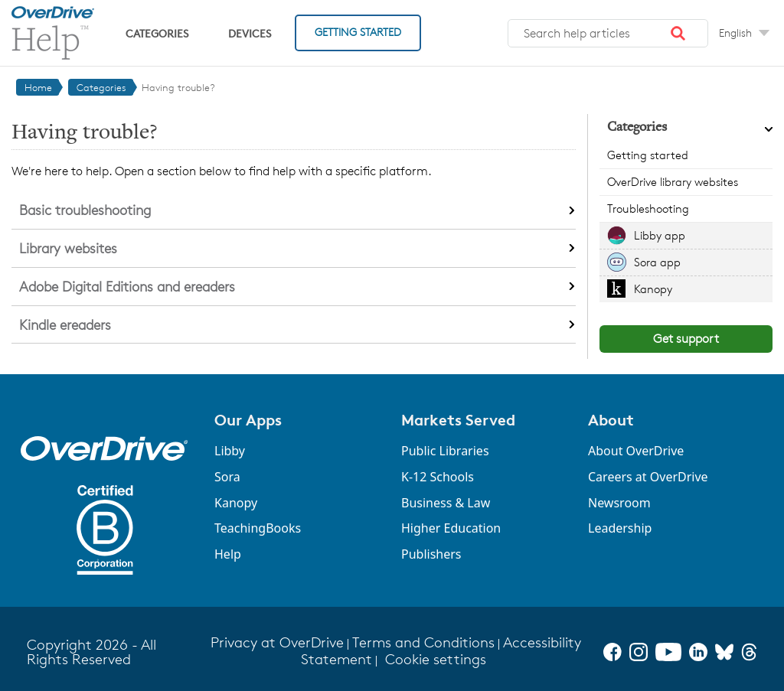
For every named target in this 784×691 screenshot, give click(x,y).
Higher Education (451, 528)
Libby (230, 451)
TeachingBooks (258, 528)
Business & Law (446, 503)
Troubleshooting (648, 209)
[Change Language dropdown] (744, 33)
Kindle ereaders (65, 324)
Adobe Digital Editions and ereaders (127, 286)
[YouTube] (668, 652)
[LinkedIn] (698, 652)
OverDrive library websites (673, 182)
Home (38, 87)
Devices (250, 33)
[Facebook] (612, 652)
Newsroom (619, 503)
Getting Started (358, 32)
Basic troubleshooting (85, 210)
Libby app (660, 235)
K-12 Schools (438, 477)
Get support (686, 339)
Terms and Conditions (423, 642)
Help (228, 554)
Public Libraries (445, 451)
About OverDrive (636, 451)
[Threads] (749, 652)
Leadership (620, 528)
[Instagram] (639, 652)
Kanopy (653, 289)
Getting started (648, 155)
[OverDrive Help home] (53, 33)
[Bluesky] (724, 652)
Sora (227, 477)
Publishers (431, 554)
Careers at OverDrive (648, 477)
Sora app (657, 262)
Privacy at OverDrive (277, 642)
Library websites (68, 248)
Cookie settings (436, 659)
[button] (678, 34)
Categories (157, 33)
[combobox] (608, 34)
